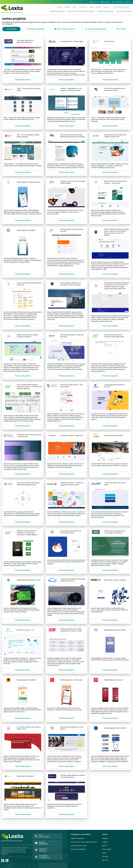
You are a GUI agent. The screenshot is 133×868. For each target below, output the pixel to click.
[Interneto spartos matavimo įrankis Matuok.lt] (66, 231)
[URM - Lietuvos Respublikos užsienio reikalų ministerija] (23, 137)
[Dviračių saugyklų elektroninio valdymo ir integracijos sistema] (66, 777)
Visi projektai (11, 29)
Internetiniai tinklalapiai (78, 849)
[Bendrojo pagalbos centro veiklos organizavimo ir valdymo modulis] (66, 631)
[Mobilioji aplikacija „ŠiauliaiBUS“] (23, 681)
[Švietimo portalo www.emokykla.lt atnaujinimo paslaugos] (23, 337)
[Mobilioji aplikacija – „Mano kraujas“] (66, 681)
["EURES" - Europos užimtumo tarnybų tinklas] (23, 90)
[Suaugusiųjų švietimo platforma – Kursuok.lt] (110, 387)
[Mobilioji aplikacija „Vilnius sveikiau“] (110, 631)
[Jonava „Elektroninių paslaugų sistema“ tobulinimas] (23, 285)
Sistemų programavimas (96, 29)
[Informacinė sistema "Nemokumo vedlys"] (110, 485)
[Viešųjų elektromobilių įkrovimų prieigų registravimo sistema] (66, 581)
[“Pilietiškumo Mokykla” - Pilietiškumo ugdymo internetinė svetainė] (66, 485)
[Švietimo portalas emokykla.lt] (110, 436)
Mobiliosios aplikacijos (35, 29)
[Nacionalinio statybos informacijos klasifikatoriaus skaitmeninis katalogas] (66, 137)
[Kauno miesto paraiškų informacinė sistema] (66, 729)
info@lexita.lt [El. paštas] (106, 2)
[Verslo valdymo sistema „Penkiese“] (110, 581)
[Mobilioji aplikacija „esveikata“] (23, 231)
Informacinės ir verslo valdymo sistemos (84, 842)
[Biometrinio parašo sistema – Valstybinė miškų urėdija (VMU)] (110, 337)
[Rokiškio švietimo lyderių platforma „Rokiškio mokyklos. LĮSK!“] (110, 137)
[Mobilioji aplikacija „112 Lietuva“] (110, 681)
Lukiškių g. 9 (43, 851)
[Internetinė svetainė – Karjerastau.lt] (66, 436)
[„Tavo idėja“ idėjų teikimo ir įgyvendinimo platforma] (23, 42)
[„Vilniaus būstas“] (110, 42)
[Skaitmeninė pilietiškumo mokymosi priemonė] (66, 337)
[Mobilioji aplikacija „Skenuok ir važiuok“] (23, 581)
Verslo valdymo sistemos (65, 29)
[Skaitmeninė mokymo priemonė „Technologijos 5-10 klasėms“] (110, 533)
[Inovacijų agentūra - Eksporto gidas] (66, 42)
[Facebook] (3, 861)
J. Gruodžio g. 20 (44, 858)
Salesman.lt (95, 2)
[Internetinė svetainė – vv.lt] (23, 631)
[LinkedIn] (7, 861)
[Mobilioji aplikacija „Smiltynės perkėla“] (23, 183)
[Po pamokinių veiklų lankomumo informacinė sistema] (66, 533)
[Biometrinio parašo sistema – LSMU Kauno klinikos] (66, 387)
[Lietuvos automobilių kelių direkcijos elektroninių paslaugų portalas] (23, 485)
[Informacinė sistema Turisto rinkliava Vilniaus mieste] (23, 729)
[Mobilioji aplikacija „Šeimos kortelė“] (110, 729)
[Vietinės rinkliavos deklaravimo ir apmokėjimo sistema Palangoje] (66, 285)
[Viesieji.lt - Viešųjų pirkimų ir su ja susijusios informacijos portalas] (66, 90)
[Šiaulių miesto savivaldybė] (23, 777)
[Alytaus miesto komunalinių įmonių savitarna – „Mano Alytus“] (110, 183)
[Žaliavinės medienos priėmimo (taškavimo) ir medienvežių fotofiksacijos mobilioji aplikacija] (23, 534)
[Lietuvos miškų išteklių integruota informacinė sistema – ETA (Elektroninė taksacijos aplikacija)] (23, 387)
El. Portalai (121, 29)
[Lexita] (12, 9)
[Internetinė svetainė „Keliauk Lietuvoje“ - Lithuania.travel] (23, 436)
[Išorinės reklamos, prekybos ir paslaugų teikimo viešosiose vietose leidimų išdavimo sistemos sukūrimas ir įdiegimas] (110, 233)
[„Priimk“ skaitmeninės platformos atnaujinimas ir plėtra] (110, 90)
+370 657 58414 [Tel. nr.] (118, 2)
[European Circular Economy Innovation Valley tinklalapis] (66, 183)
